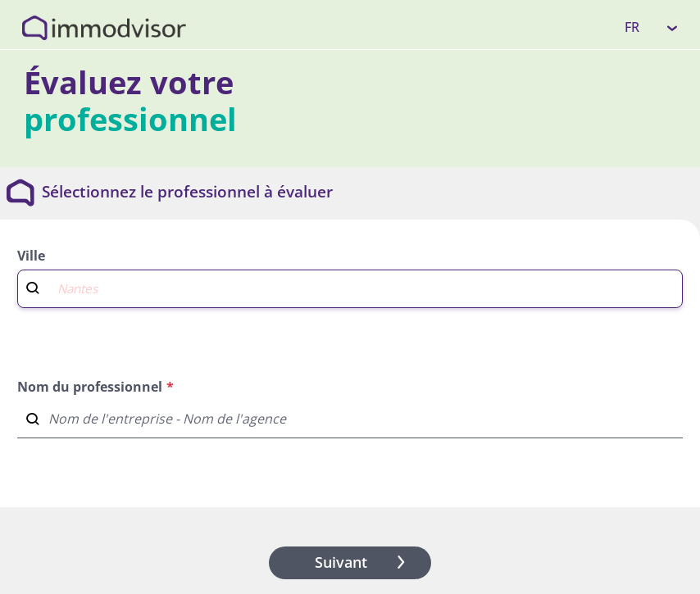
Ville (31, 256)
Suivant (363, 562)
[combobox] (350, 287)
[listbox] (652, 27)
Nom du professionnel (90, 387)
